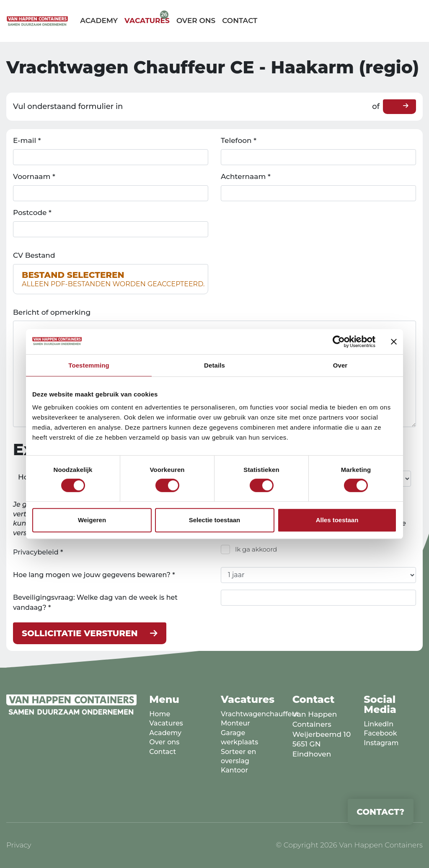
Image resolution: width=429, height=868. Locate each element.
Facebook (380, 733)
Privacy (19, 845)
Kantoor (234, 770)
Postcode (32, 212)
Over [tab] (340, 365)
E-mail (27, 140)
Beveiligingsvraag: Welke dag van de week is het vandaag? (95, 602)
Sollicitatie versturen (80, 633)
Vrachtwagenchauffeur (260, 714)
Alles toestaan (337, 520)
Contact (240, 21)
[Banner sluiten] (394, 342)
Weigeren (92, 520)
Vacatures (147, 21)
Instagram (381, 743)
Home (160, 714)
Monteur (235, 723)
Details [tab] (214, 365)
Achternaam (246, 176)
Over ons (196, 21)
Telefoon (239, 140)
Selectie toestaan (215, 520)
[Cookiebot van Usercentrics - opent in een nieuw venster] (339, 342)
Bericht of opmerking (52, 312)
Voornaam (34, 176)
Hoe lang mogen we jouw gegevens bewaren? (94, 575)
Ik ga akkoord (256, 549)
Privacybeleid (36, 552)
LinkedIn (379, 724)
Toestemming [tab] (89, 365)
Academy (99, 21)
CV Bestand (34, 255)
